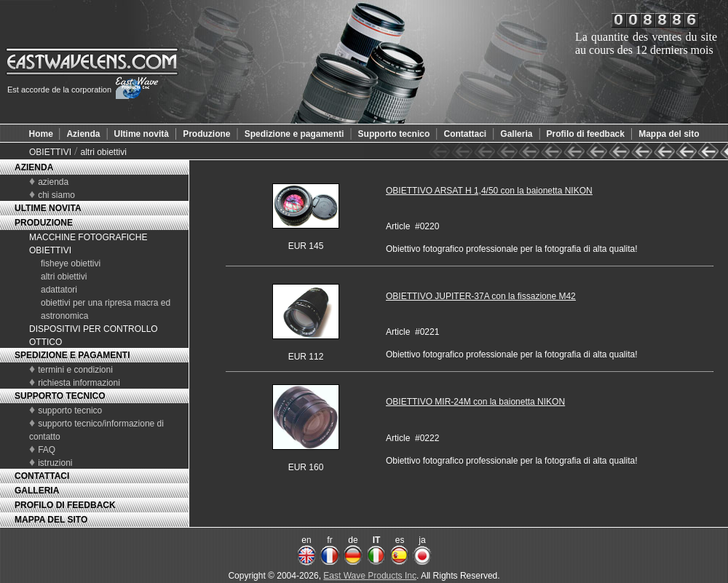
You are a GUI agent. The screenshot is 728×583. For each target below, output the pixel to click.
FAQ (47, 450)
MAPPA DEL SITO (51, 520)
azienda (53, 182)
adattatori (59, 290)
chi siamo (56, 195)
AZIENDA (34, 167)
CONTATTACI (42, 476)
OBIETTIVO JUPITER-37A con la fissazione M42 (481, 296)
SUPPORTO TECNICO (60, 396)
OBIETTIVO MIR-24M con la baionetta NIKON (475, 402)
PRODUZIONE (44, 223)
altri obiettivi (103, 152)
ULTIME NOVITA (48, 208)
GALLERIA (37, 491)
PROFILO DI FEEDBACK (65, 505)
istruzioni (55, 463)
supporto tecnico (70, 411)
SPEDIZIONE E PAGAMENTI (72, 355)
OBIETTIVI (50, 152)
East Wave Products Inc (370, 576)
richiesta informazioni (79, 383)
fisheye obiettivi (71, 263)
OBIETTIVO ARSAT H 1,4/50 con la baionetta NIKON (489, 191)
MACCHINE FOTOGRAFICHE (88, 237)
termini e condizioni (75, 370)
